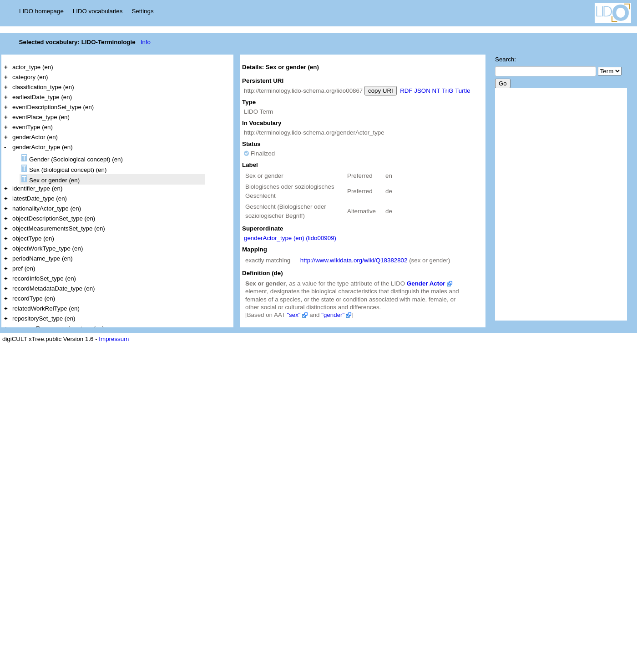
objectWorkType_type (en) (48, 248)
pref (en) (24, 268)
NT (436, 91)
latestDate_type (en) (40, 198)
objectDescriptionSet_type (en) (54, 218)
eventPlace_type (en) (41, 117)
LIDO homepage (41, 11)
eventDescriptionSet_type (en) (53, 107)
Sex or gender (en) (51, 179)
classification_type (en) (43, 87)
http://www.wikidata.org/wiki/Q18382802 (354, 260)
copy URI (381, 91)
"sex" (293, 315)
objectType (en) (33, 238)
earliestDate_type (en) (42, 97)
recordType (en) (34, 298)
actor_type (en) (33, 67)
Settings (142, 11)
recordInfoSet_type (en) (44, 278)
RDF (406, 91)
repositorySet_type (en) (44, 318)
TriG (447, 91)
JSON (422, 91)
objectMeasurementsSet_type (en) (59, 228)
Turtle (463, 91)
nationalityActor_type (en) (47, 208)
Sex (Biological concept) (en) (64, 169)
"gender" (333, 315)
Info (146, 42)
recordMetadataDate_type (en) (54, 288)
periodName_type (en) (43, 258)
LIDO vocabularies (98, 11)
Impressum (114, 339)
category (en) (30, 77)
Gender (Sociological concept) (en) (72, 158)
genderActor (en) (35, 137)
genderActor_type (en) (43, 147)
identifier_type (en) (37, 188)
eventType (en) (33, 127)
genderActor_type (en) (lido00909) (290, 238)
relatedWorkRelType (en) (46, 308)
